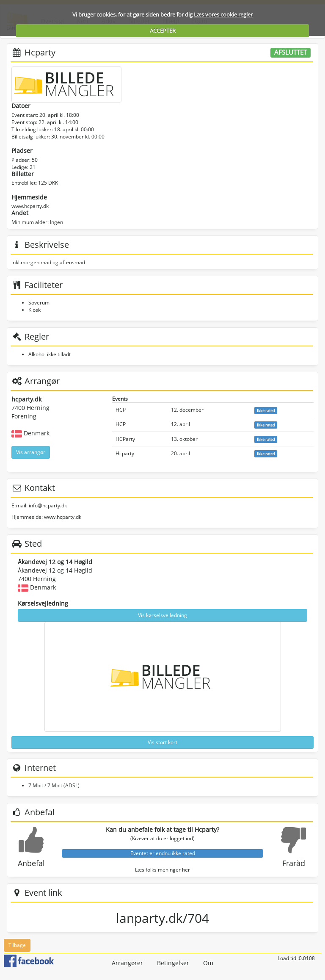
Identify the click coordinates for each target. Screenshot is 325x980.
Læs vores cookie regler (223, 14)
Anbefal (31, 863)
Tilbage (17, 945)
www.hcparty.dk (30, 206)
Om (208, 963)
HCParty (125, 439)
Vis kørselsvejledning (162, 615)
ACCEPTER (163, 30)
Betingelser (173, 963)
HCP (121, 410)
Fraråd (294, 863)
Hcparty (125, 453)
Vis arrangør (31, 452)
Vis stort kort (162, 742)
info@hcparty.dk (48, 505)
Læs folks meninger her (162, 870)
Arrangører (127, 963)
